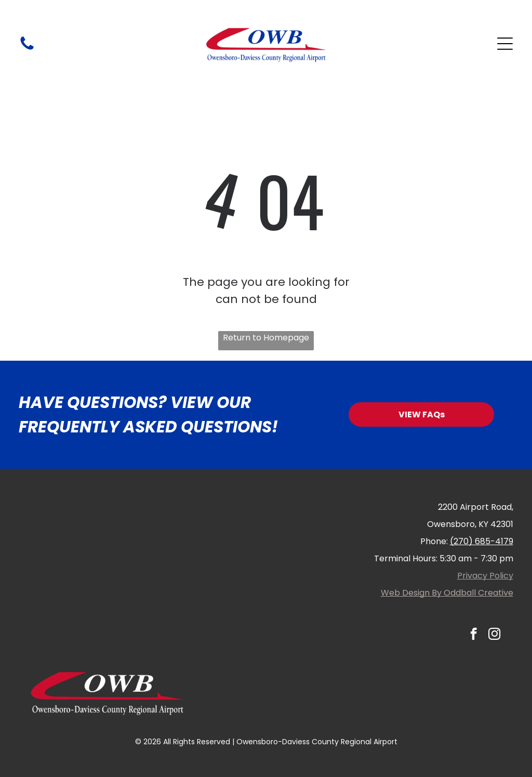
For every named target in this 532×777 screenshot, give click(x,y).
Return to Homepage (266, 338)
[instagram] (494, 635)
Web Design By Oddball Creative (447, 593)
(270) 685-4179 (482, 541)
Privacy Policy (485, 576)
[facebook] (474, 635)
